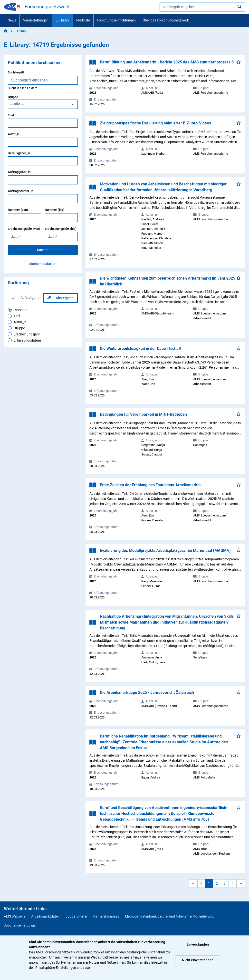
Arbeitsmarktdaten (45, 916)
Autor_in (14, 134)
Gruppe (13, 97)
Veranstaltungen (36, 20)
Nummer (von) (18, 210)
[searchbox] (202, 7)
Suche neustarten (43, 264)
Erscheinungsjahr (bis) (61, 229)
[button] (233, 884)
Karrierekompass (106, 916)
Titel (11, 115)
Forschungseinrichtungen (116, 20)
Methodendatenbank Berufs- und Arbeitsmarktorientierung (169, 916)
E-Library (62, 20)
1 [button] (209, 883)
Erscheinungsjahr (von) (24, 229)
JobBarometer (77, 916)
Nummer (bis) (55, 210)
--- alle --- (17, 104)
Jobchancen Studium (20, 925)
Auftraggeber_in (19, 172)
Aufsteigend (26, 298)
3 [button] (225, 883)
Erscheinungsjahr (27, 334)
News (12, 20)
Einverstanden (198, 944)
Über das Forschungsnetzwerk (166, 20)
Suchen (43, 250)
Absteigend (60, 298)
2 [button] (217, 883)
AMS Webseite (15, 916)
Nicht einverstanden (198, 960)
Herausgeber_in (19, 153)
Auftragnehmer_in (20, 191)
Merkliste (83, 20)
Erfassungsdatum (27, 340)
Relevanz (20, 310)
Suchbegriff (16, 72)
